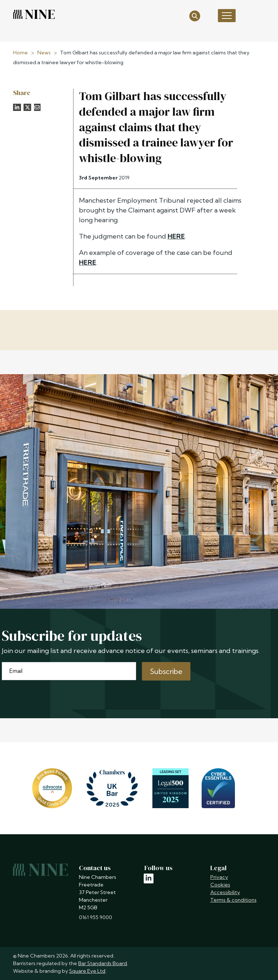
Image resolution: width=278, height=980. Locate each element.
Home (20, 53)
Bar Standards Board (103, 963)
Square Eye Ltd (87, 971)
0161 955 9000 (96, 917)
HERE (176, 236)
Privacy (219, 877)
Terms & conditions (233, 900)
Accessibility (225, 892)
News (44, 53)
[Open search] (195, 15)
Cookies (220, 885)
